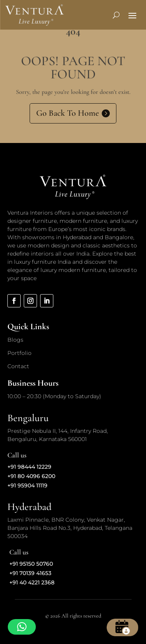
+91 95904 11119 (27, 485)
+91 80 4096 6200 (31, 476)
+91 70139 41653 (30, 573)
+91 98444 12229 (29, 467)
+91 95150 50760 (31, 564)
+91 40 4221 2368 (32, 582)
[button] (22, 627)
